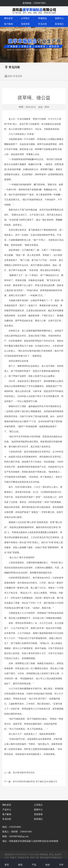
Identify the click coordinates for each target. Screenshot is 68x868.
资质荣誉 (25, 24)
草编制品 (42, 18)
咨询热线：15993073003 (34, 3)
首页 (8, 76)
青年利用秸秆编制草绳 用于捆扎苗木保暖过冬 (35, 782)
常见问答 (42, 24)
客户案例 (8, 24)
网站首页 (8, 18)
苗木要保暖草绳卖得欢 (24, 773)
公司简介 (25, 18)
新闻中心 (59, 18)
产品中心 (7, 810)
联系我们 (59, 24)
